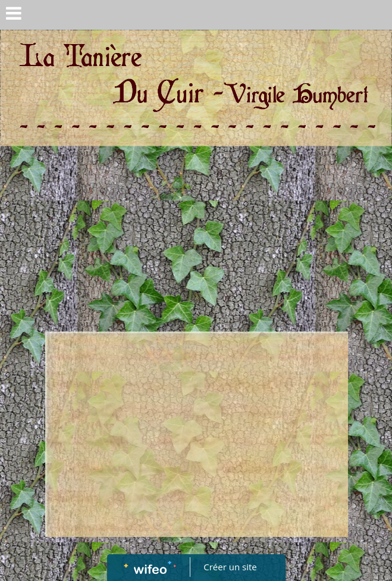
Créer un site (230, 567)
